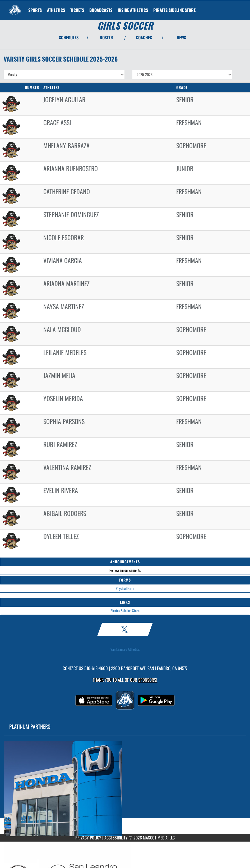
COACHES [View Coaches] (144, 38)
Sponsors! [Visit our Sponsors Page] (148, 680)
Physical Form (125, 588)
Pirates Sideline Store (125, 611)
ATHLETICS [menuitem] (56, 10)
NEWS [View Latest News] (181, 38)
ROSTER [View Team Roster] (106, 38)
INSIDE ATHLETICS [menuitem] (133, 10)
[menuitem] (77, 10)
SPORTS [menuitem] (35, 10)
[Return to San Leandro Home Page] (15, 7)
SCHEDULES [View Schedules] (69, 38)
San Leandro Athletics (125, 649)
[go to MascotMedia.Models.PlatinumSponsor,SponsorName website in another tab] (125, 789)
